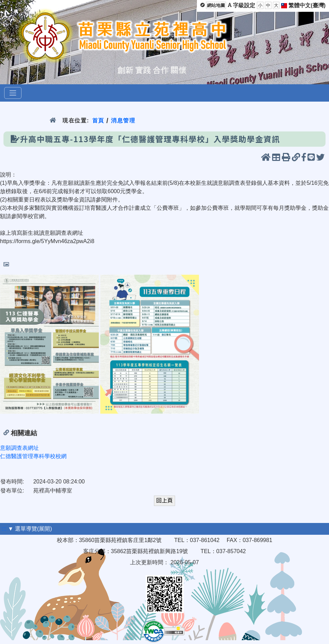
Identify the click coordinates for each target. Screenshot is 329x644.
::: (4, 529)
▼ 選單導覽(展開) (30, 529)
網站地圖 (216, 5)
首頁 (98, 121)
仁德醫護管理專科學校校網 (33, 456)
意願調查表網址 (19, 448)
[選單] (13, 93)
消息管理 (123, 121)
